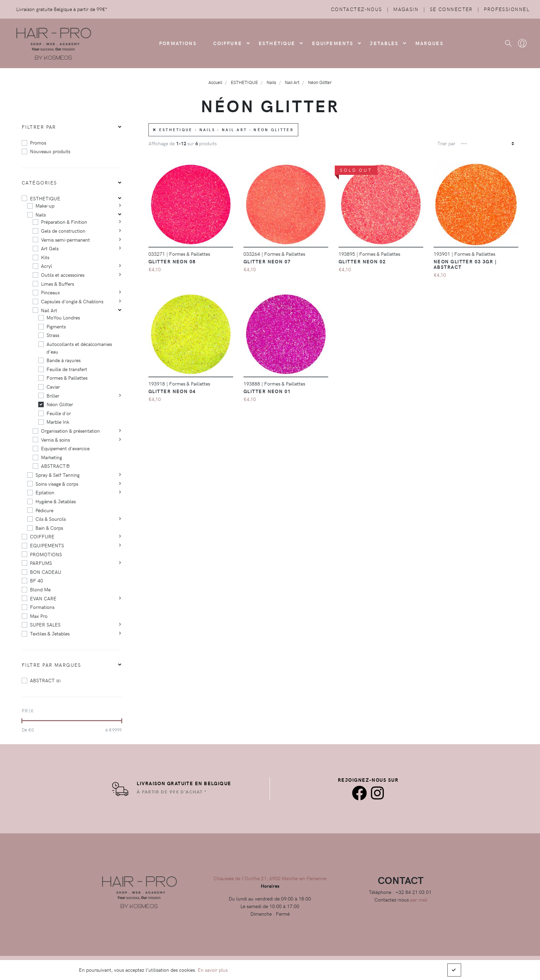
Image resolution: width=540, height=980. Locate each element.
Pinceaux (50, 292)
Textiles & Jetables (50, 633)
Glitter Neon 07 (267, 261)
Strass (53, 335)
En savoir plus (213, 970)
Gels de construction (63, 231)
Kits (45, 257)
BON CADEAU (46, 572)
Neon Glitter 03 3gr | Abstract (465, 264)
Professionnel (507, 9)
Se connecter (451, 9)
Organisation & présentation (70, 431)
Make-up (45, 206)
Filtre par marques (51, 665)
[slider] (22, 721)
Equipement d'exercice (65, 448)
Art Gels (50, 248)
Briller (53, 396)
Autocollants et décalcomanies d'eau (79, 348)
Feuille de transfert (67, 369)
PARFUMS (41, 563)
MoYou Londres (63, 317)
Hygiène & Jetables (56, 501)
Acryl (46, 266)
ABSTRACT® (55, 466)
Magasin (406, 9)
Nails (41, 214)
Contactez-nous (357, 9)
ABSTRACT (45, 680)
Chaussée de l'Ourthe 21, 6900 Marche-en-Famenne (270, 878)
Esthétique (277, 43)
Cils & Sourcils (51, 519)
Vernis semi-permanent (65, 240)
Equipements (333, 43)
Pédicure (44, 510)
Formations (42, 607)
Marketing (51, 457)
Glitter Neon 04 (172, 391)
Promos (38, 143)
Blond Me (40, 589)
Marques (429, 43)
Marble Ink (58, 422)
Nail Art (49, 310)
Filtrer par (39, 127)
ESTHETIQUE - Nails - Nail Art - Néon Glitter (223, 130)
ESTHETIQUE (45, 198)
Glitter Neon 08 (172, 261)
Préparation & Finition (64, 222)
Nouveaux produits (50, 151)
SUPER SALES (45, 624)
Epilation (45, 492)
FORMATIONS (178, 43)
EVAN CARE (43, 598)
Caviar (53, 387)
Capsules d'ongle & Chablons (72, 301)
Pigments (56, 326)
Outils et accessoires (63, 275)
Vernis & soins (55, 440)
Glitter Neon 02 (362, 261)
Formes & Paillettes (67, 378)
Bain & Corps (49, 528)
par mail (419, 899)
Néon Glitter (60, 404)
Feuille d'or (59, 413)
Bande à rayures (64, 360)
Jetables (384, 43)
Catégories (39, 182)
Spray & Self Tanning (58, 475)
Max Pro (39, 616)
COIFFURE (228, 43)
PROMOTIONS (46, 554)
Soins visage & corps (57, 484)
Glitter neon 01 (267, 391)
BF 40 (37, 580)
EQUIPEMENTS (47, 545)
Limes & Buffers (58, 284)
